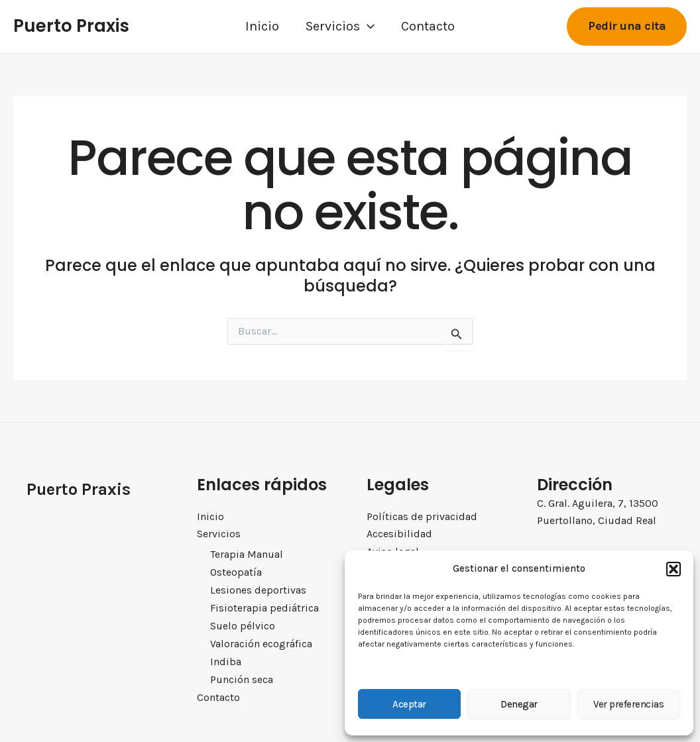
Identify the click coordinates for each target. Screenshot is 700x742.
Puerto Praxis (71, 26)
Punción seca (242, 676)
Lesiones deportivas (257, 589)
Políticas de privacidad (422, 516)
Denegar (519, 704)
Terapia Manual (246, 555)
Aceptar (409, 704)
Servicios (340, 26)
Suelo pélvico (242, 624)
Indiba (225, 659)
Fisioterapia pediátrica (263, 607)
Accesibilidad (399, 534)
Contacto (428, 26)
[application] (367, 26)
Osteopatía (236, 572)
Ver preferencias (628, 704)
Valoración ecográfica (262, 642)
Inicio (262, 26)
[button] (673, 569)
